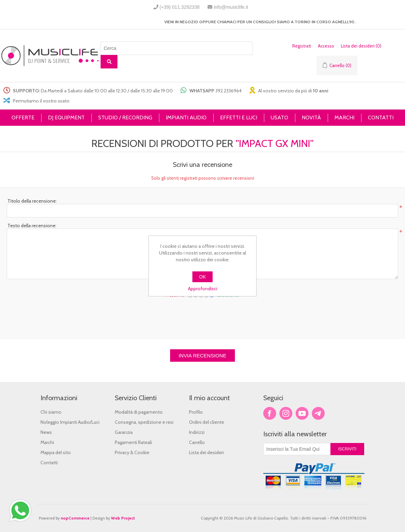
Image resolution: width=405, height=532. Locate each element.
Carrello (197, 442)
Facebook (270, 413)
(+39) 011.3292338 (180, 7)
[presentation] (202, 316)
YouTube (302, 413)
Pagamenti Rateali (133, 442)
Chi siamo (51, 412)
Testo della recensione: (32, 226)
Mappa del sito (56, 452)
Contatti (49, 463)
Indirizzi (197, 432)
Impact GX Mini (275, 143)
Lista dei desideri (206, 452)
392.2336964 (228, 91)
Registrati (302, 46)
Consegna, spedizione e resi (144, 422)
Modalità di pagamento (139, 412)
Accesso (326, 46)
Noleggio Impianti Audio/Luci (70, 422)
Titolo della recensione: (32, 201)
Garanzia (124, 432)
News (46, 432)
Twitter (286, 413)
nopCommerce (75, 518)
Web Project (123, 518)
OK (202, 277)
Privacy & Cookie (132, 452)
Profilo (196, 412)
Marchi (47, 442)
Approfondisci (203, 289)
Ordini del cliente (207, 422)
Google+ (318, 413)
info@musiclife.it (231, 7)
